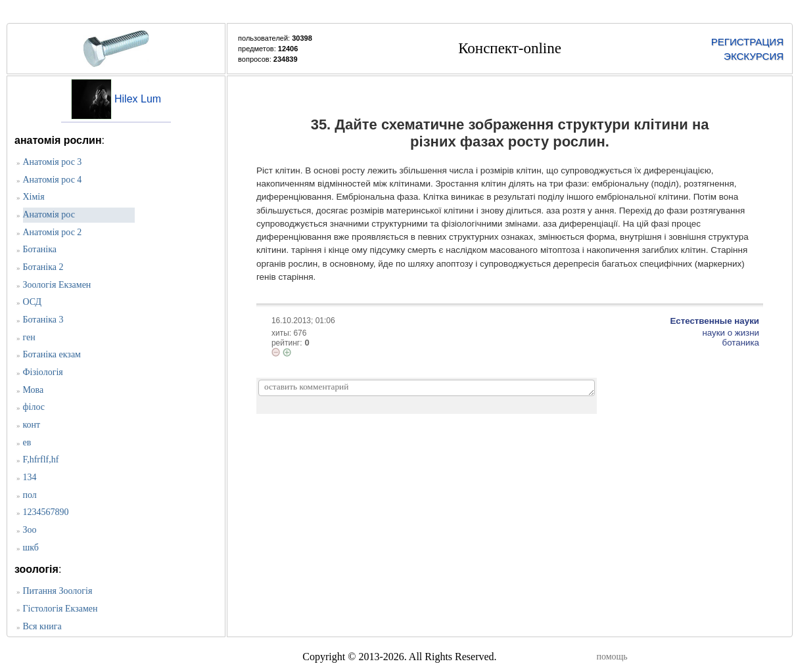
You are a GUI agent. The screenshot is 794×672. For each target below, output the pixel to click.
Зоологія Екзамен (57, 285)
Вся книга (42, 626)
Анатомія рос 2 (53, 232)
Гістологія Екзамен (60, 609)
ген (29, 337)
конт (32, 425)
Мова (34, 390)
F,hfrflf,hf (41, 459)
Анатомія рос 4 (53, 180)
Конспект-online (510, 48)
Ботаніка (40, 249)
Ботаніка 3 (43, 320)
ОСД (32, 302)
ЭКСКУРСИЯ (754, 56)
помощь (612, 657)
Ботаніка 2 (43, 267)
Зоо (30, 530)
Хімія (34, 197)
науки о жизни (731, 333)
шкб (31, 548)
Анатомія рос (49, 214)
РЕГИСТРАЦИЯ (747, 42)
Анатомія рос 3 (53, 162)
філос (34, 407)
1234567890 (46, 512)
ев (27, 442)
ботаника (741, 343)
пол (30, 495)
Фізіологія (43, 372)
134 (30, 477)
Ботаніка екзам (52, 354)
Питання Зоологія (58, 591)
